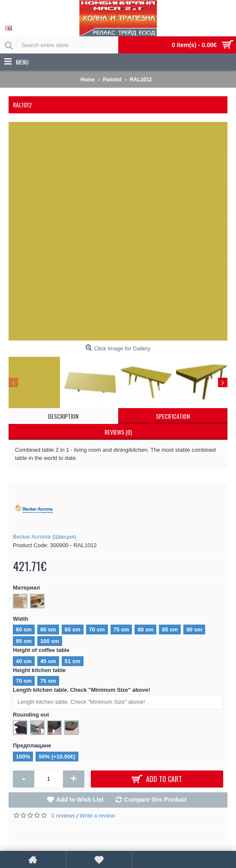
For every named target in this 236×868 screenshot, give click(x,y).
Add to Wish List (80, 800)
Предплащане (32, 745)
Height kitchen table (39, 670)
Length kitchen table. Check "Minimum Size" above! (82, 690)
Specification (173, 416)
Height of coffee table (41, 650)
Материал (26, 588)
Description (63, 416)
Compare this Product (155, 800)
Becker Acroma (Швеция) (45, 537)
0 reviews (63, 816)
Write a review (97, 816)
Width (21, 619)
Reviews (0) (118, 432)
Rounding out (31, 715)
